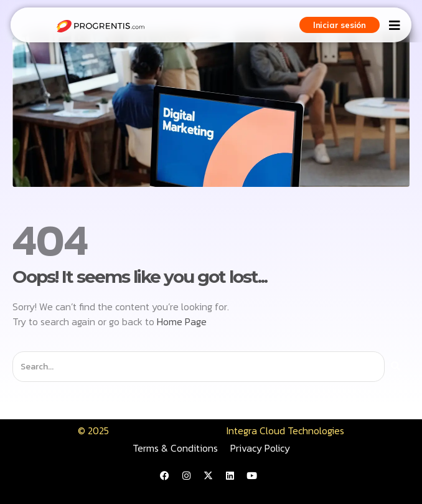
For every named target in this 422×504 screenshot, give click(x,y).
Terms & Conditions (175, 448)
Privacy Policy (260, 448)
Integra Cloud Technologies (285, 430)
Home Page (182, 321)
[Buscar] (396, 367)
